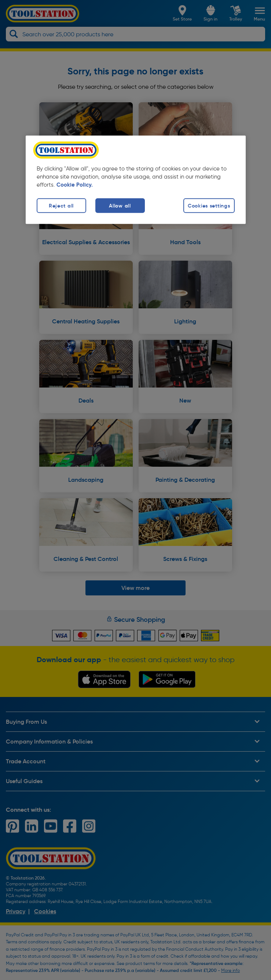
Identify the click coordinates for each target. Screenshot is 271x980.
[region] (136, 180)
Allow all (120, 205)
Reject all (61, 205)
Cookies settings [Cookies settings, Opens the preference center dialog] (209, 205)
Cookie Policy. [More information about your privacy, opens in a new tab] (75, 185)
